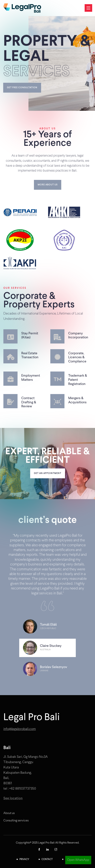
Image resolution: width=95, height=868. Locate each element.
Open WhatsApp (78, 860)
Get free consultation (22, 88)
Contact (47, 859)
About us (9, 813)
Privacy (24, 859)
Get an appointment (48, 473)
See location (13, 798)
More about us (48, 185)
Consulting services (16, 821)
